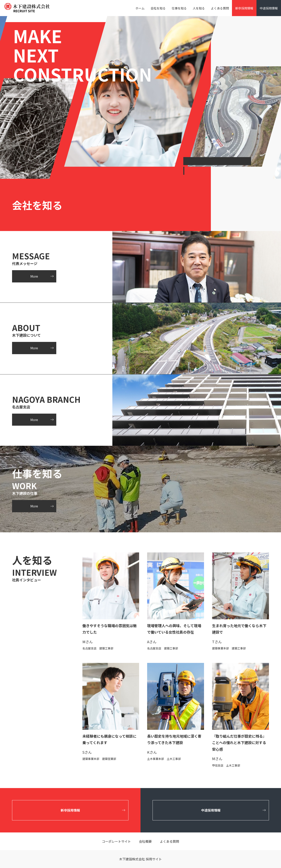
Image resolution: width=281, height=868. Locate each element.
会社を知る (158, 8)
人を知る (199, 8)
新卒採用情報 (244, 8)
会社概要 (145, 841)
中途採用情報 (269, 8)
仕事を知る (179, 8)
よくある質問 (220, 8)
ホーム (140, 8)
